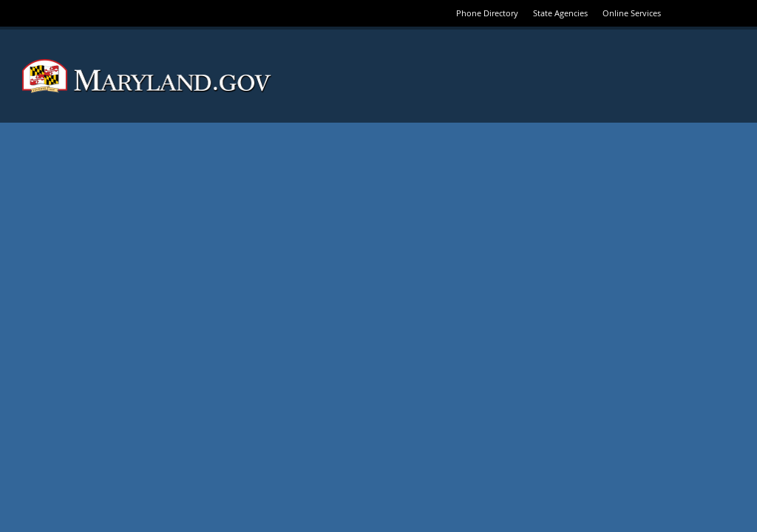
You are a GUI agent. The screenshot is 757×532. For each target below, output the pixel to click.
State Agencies (560, 13)
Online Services (632, 13)
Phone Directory (487, 13)
